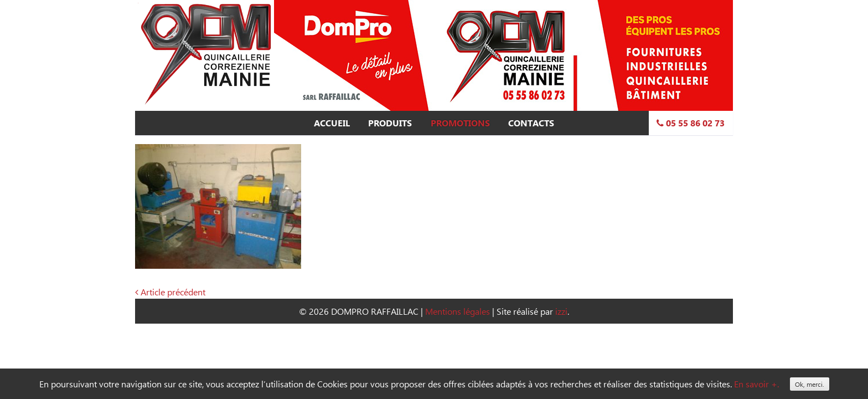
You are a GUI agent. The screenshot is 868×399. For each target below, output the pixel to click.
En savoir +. (756, 384)
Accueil (332, 123)
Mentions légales (458, 311)
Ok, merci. (810, 384)
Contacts (531, 123)
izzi (561, 311)
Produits (390, 123)
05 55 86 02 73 (691, 123)
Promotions (460, 123)
